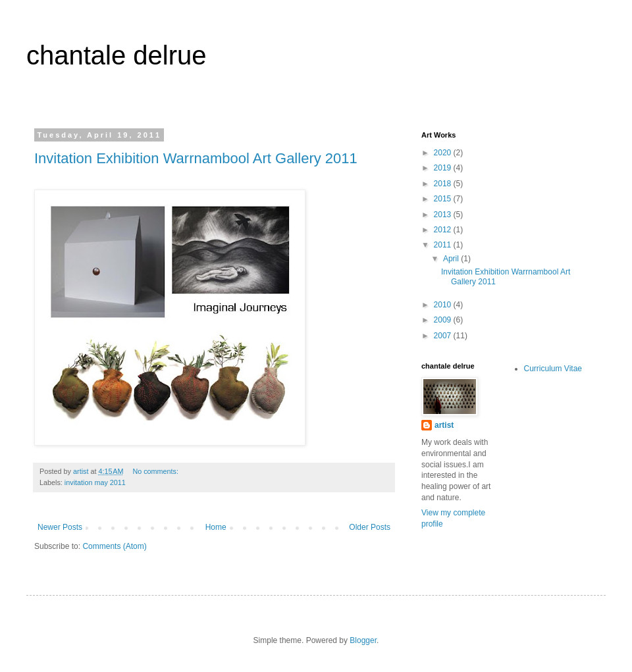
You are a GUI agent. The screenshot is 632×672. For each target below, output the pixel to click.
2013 (444, 215)
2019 (444, 168)
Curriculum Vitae (553, 369)
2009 (444, 320)
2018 (444, 184)
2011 (444, 245)
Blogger (363, 640)
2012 (444, 230)
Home (216, 527)
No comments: (156, 471)
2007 (444, 336)
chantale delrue (117, 55)
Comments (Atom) (114, 546)
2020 (444, 153)
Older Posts (370, 527)
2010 (444, 305)
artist (444, 425)
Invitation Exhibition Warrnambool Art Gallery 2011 (196, 158)
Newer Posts (60, 527)
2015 (444, 199)
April (452, 259)
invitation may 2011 (95, 482)
